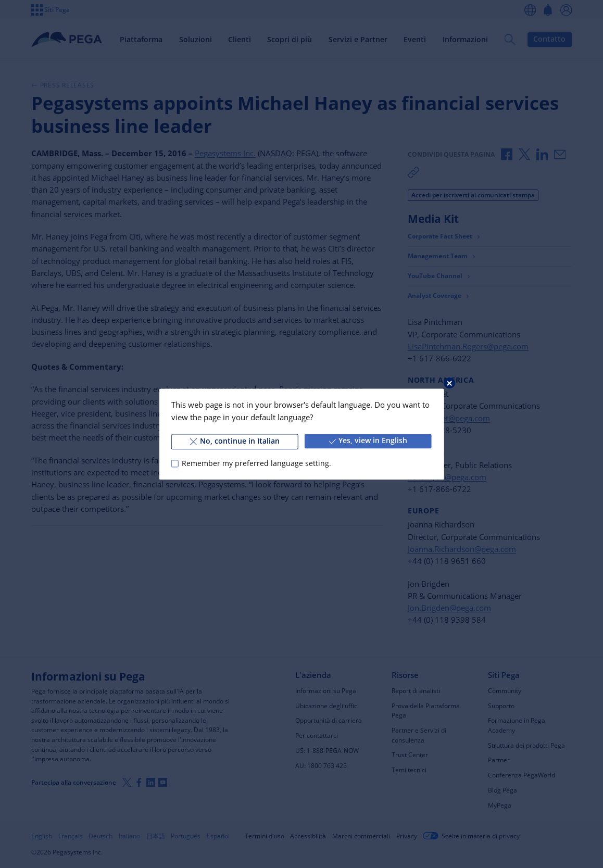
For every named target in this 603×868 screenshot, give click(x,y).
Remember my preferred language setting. (256, 463)
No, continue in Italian (235, 441)
